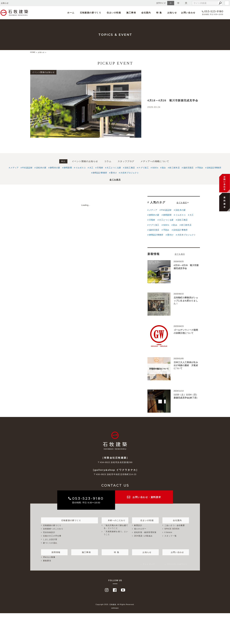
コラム (108, 161)
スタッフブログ (126, 161)
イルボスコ (81, 168)
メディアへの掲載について (155, 161)
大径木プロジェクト (130, 173)
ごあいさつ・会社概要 (175, 525)
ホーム (73, 13)
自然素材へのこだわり (53, 529)
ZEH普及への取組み (143, 536)
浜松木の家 (41, 168)
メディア (14, 168)
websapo (115, 608)
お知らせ (168, 13)
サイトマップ (149, 564)
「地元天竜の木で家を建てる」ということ (116, 527)
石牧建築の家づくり (92, 13)
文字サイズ (161, 3)
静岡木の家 (55, 168)
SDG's (155, 168)
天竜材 (100, 168)
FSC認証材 (27, 168)
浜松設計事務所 (214, 168)
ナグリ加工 (144, 168)
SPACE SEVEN (172, 529)
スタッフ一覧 (171, 536)
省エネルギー (140, 529)
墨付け (114, 173)
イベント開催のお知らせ (85, 161)
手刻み (200, 168)
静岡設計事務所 (100, 173)
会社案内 (144, 13)
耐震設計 (138, 525)
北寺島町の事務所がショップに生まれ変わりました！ (186, 301)
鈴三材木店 (175, 168)
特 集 (156, 13)
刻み (164, 168)
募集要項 (47, 561)
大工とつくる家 (114, 168)
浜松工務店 (130, 168)
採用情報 (54, 552)
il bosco (168, 532)
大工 (91, 168)
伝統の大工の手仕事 (52, 536)
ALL (63, 161)
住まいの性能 (114, 13)
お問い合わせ (184, 13)
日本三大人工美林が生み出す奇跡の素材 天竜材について (186, 365)
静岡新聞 (68, 168)
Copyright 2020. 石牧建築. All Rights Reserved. (115, 605)
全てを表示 (115, 180)
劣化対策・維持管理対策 (145, 532)
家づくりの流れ (50, 543)
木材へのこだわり (115, 520)
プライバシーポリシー (177, 564)
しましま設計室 (50, 539)
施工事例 (130, 13)
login (227, 3)
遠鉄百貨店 (188, 168)
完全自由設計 (49, 532)
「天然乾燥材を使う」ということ (116, 533)
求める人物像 (49, 557)
